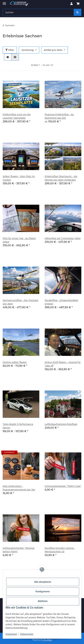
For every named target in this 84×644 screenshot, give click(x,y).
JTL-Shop (48, 640)
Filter (10, 50)
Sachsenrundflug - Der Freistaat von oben (20, 302)
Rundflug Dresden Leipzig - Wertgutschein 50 (60, 550)
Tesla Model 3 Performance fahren (18, 426)
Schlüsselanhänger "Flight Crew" (63, 486)
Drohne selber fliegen (15, 362)
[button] (71, 4)
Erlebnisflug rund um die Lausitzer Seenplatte (17, 116)
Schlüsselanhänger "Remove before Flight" (19, 550)
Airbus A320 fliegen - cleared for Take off (63, 364)
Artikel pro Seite (53, 50)
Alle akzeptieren (43, 582)
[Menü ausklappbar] (4, 2)
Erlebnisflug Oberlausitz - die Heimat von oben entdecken (61, 178)
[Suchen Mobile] (38, 12)
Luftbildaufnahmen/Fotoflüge (61, 424)
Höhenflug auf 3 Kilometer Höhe (63, 238)
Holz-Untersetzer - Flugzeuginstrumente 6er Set (19, 488)
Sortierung (28, 50)
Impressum (11, 634)
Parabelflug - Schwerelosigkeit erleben (61, 302)
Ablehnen (43, 601)
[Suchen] (77, 12)
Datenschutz (27, 634)
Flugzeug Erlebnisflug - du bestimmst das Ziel (59, 116)
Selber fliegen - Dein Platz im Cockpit (19, 178)
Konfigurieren (43, 591)
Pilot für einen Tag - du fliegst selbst (19, 240)
